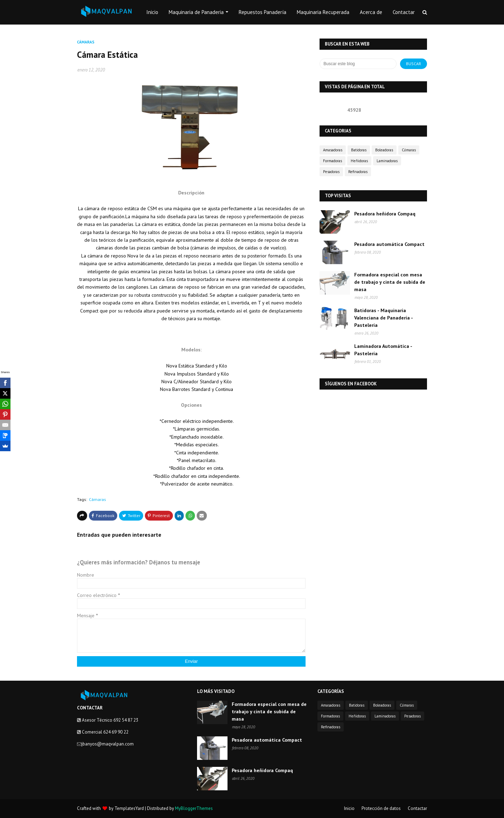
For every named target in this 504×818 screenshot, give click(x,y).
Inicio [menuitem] (152, 12)
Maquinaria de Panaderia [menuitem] (196, 12)
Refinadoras (358, 172)
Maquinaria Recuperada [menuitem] (323, 12)
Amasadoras (333, 150)
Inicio (349, 808)
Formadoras (332, 161)
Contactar (417, 808)
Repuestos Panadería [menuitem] (262, 12)
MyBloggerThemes (194, 808)
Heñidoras (359, 161)
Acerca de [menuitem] (371, 12)
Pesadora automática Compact (389, 244)
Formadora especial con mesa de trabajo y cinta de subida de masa (390, 282)
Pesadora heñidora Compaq (385, 214)
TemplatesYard (129, 808)
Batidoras (359, 150)
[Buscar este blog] (358, 64)
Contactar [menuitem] (404, 12)
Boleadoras (384, 150)
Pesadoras (331, 172)
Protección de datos (381, 808)
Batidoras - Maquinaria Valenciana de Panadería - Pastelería (383, 318)
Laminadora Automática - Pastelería (383, 350)
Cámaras (97, 499)
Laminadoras (387, 161)
